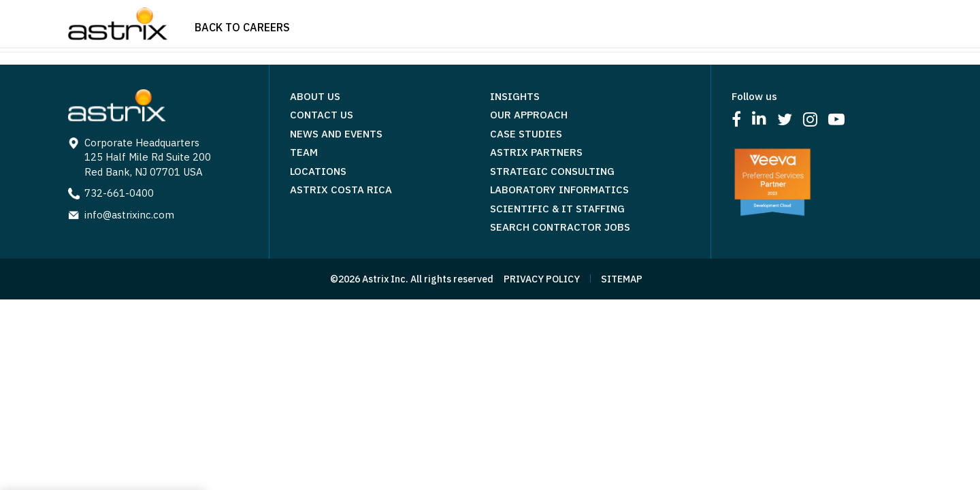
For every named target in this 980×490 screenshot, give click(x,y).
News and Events (336, 134)
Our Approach (529, 115)
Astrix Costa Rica (341, 190)
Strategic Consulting (552, 171)
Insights (515, 96)
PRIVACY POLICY (542, 279)
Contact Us (322, 115)
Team (304, 152)
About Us (315, 96)
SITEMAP (622, 279)
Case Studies (526, 134)
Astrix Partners (536, 152)
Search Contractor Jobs (560, 227)
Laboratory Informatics (559, 190)
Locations (318, 171)
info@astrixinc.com (129, 215)
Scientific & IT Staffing (557, 209)
